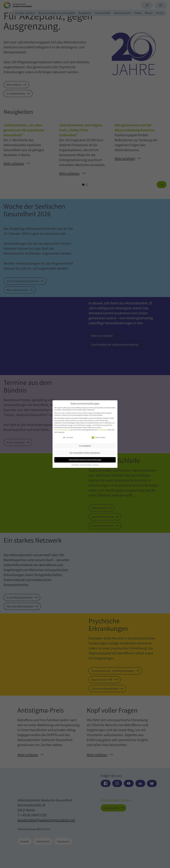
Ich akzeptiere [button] (85, 446)
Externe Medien (99, 437)
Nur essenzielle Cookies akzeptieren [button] (85, 453)
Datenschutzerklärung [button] (86, 465)
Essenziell (68, 437)
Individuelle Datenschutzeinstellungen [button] (85, 460)
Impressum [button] (96, 465)
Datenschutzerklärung (62, 430)
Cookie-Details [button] (75, 465)
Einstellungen (102, 430)
